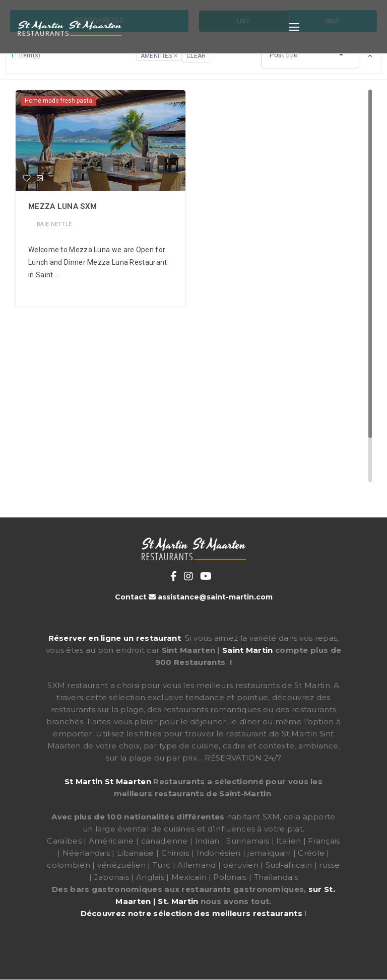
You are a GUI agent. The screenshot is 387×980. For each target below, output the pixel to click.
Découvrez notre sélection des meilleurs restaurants (191, 913)
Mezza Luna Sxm (62, 206)
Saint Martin (248, 650)
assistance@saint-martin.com (215, 597)
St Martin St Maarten (108, 781)
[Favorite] (27, 178)
